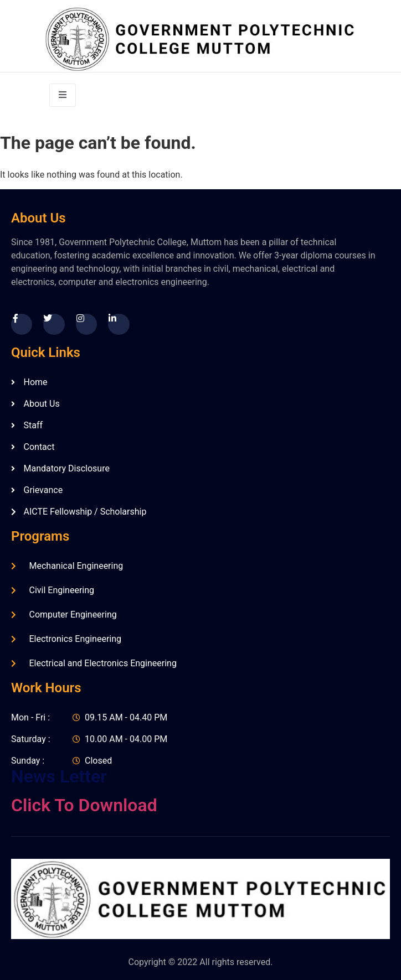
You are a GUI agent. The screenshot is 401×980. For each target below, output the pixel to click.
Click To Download (84, 805)
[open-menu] (63, 95)
